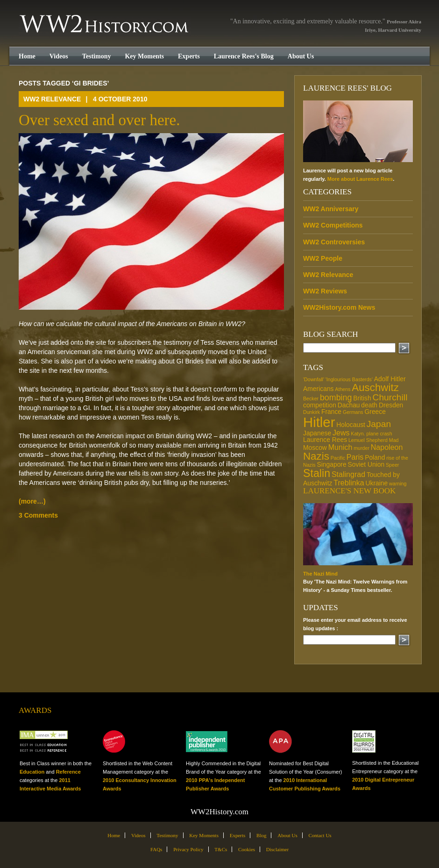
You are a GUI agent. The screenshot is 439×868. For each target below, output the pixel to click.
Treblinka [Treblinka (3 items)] (349, 483)
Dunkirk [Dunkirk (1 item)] (312, 412)
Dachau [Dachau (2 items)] (349, 405)
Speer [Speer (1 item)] (392, 465)
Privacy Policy (188, 849)
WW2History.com (105, 25)
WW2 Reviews (325, 291)
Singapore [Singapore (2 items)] (331, 464)
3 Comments (38, 515)
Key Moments (144, 56)
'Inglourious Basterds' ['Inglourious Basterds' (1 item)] (349, 379)
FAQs (156, 849)
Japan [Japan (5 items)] (379, 424)
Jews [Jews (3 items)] (341, 433)
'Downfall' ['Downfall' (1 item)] (314, 379)
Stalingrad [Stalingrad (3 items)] (348, 474)
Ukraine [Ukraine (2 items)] (376, 483)
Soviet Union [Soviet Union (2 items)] (366, 464)
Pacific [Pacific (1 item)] (338, 458)
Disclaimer (277, 849)
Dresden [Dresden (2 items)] (391, 405)
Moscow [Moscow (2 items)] (315, 448)
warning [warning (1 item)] (398, 484)
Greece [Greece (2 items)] (375, 412)
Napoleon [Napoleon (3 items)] (387, 447)
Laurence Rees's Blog (244, 56)
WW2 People (323, 258)
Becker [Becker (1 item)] (311, 398)
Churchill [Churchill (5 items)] (390, 397)
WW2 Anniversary (331, 209)
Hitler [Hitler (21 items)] (319, 422)
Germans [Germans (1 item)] (353, 412)
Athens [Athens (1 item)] (343, 389)
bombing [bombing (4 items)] (336, 398)
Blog (261, 835)
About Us (301, 56)
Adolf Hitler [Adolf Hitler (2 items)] (390, 379)
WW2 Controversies (334, 242)
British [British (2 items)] (362, 398)
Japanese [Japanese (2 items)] (317, 433)
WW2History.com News (339, 307)
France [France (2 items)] (331, 412)
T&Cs (221, 849)
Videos (59, 56)
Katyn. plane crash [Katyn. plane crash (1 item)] (371, 434)
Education (32, 772)
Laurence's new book (349, 491)
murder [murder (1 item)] (361, 448)
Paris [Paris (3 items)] (355, 457)
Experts (189, 56)
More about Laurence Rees (360, 179)
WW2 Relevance (52, 99)
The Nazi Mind (320, 574)
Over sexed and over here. (99, 120)
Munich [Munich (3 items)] (340, 447)
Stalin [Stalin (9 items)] (317, 473)
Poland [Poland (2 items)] (375, 457)
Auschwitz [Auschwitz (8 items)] (375, 388)
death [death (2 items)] (369, 405)
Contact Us (320, 835)
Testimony (97, 56)
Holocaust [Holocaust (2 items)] (351, 425)
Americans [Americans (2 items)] (319, 389)
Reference (68, 772)
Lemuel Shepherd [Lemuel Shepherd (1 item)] (368, 440)
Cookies (247, 849)
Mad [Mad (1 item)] (394, 440)
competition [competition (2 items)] (320, 405)
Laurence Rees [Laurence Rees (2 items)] (325, 440)
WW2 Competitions (333, 225)
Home (27, 56)
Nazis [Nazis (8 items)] (316, 456)
